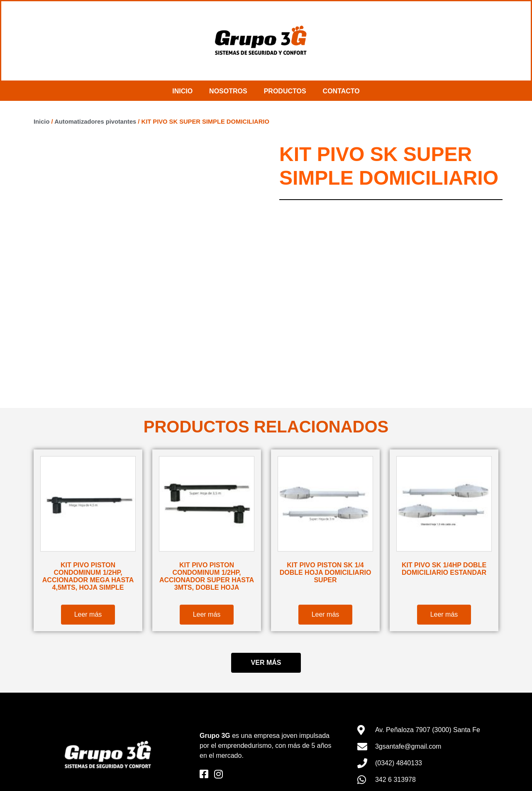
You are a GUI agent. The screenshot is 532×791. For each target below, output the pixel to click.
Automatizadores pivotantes (95, 122)
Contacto (341, 91)
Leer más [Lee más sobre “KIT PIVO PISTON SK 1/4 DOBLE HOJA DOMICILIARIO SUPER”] (326, 614)
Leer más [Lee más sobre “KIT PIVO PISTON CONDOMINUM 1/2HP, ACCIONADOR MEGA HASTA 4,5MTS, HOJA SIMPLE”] (88, 614)
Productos (285, 91)
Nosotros (228, 91)
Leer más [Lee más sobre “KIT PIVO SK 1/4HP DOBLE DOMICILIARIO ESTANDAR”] (444, 614)
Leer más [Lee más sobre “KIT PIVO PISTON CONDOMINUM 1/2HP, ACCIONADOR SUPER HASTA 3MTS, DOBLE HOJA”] (207, 614)
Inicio (182, 91)
